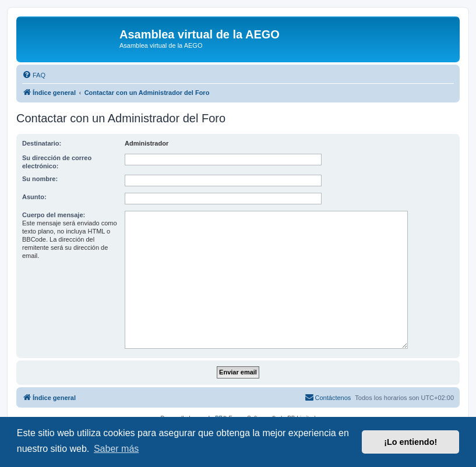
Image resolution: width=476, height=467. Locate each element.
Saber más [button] (116, 449)
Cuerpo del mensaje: (54, 215)
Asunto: (34, 197)
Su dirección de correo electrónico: (57, 162)
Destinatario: (42, 143)
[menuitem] (34, 75)
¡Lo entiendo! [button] (410, 442)
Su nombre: (40, 179)
